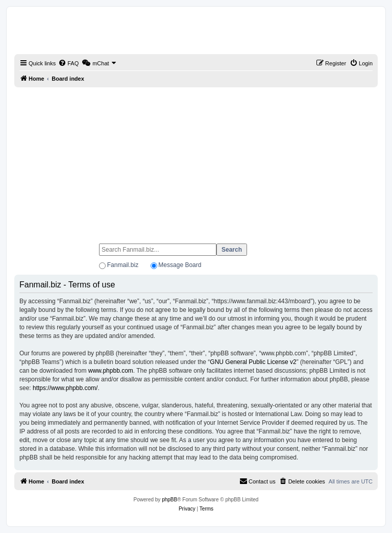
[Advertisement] (196, 161)
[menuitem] (68, 63)
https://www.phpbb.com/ (65, 388)
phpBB (169, 500)
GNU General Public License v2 (253, 362)
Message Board (180, 265)
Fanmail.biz (123, 265)
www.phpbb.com (111, 371)
